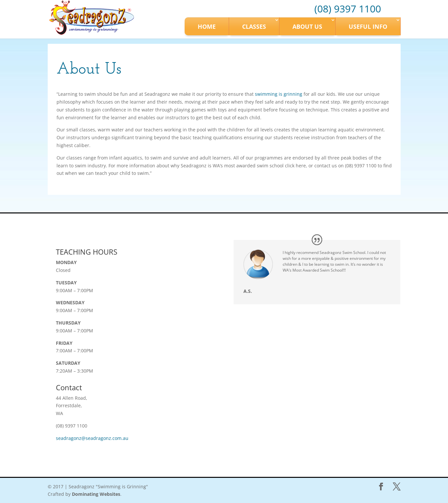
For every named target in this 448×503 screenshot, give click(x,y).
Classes (254, 26)
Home (207, 26)
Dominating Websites (96, 494)
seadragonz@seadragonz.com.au (92, 438)
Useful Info (368, 26)
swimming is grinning (279, 94)
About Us (307, 26)
